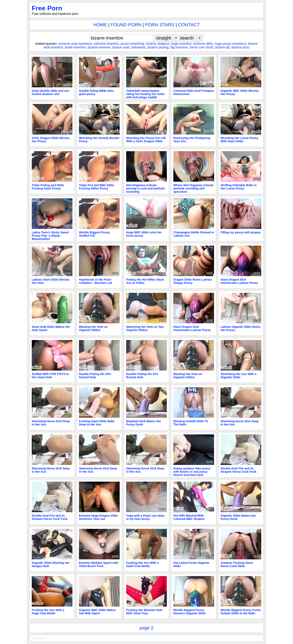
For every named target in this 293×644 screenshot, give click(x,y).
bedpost (163, 44)
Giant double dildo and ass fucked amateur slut (50, 92)
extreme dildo (203, 44)
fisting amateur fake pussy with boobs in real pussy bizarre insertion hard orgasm (192, 473)
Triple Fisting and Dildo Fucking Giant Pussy (48, 187)
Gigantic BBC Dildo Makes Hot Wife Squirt (97, 612)
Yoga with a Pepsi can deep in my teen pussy (145, 517)
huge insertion (181, 44)
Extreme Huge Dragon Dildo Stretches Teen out (98, 517)
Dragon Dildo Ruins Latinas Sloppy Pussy (193, 281)
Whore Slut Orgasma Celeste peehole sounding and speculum (194, 188)
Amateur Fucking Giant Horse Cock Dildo (237, 564)
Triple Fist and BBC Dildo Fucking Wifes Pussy (97, 187)
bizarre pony (241, 47)
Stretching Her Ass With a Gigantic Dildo (238, 376)
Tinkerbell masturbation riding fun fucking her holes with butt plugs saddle (145, 94)
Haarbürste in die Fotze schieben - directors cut (95, 281)
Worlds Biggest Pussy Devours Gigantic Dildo (190, 612)
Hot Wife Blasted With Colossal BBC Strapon (189, 517)
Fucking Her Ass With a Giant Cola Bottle (142, 564)
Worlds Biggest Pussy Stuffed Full (94, 234)
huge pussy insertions (230, 44)
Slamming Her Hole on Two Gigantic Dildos (145, 328)
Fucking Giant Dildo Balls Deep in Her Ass (97, 423)
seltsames (138, 47)
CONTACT (189, 25)
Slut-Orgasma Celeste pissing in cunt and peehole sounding (145, 188)
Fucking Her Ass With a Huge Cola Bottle (48, 612)
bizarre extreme (99, 47)
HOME (100, 25)
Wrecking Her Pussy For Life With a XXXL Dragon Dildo (146, 140)
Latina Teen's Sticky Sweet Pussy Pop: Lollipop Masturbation (50, 236)
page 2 (146, 628)
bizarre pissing (158, 47)
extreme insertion (106, 44)
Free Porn (47, 8)
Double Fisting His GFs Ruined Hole (95, 376)
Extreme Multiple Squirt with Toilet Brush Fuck (99, 564)
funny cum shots (202, 47)
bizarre (151, 44)
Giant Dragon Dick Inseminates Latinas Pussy (239, 281)
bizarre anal (121, 47)
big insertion (179, 47)
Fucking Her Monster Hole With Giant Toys (144, 612)
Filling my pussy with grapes (241, 232)
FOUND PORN (126, 25)
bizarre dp (222, 47)
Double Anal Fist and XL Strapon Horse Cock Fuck (238, 470)
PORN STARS (160, 25)
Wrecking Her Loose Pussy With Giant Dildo (239, 140)
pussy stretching (132, 44)
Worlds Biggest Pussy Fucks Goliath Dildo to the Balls (241, 612)
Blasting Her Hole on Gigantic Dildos (93, 328)
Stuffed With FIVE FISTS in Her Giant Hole (50, 376)
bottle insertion (75, 47)
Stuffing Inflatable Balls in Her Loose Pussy (239, 187)
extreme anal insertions (75, 44)
